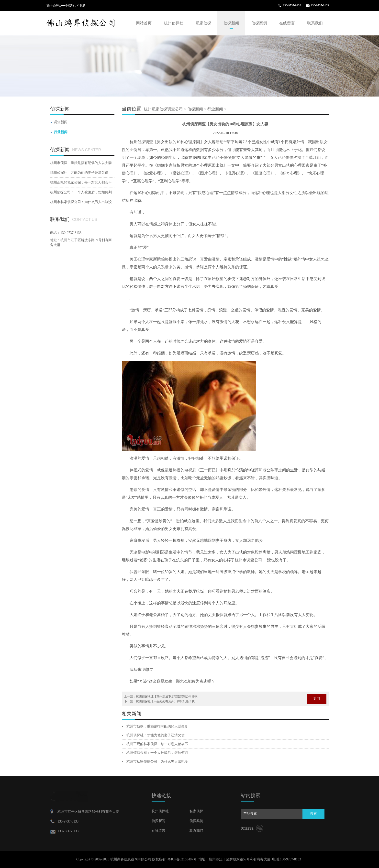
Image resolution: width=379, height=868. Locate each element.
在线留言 (287, 23)
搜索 (313, 814)
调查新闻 (61, 122)
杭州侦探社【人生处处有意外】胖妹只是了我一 (167, 701)
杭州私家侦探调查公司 (163, 109)
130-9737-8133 (292, 5)
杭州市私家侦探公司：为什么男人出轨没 (157, 762)
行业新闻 (215, 109)
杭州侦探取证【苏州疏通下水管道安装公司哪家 (167, 696)
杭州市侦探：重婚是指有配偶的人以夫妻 (157, 726)
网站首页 (144, 23)
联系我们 (315, 23)
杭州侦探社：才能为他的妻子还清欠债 (156, 735)
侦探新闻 (231, 23)
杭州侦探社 (174, 23)
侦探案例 (259, 23)
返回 (317, 699)
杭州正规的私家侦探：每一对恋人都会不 (157, 744)
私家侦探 (203, 23)
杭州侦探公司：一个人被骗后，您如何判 (157, 753)
